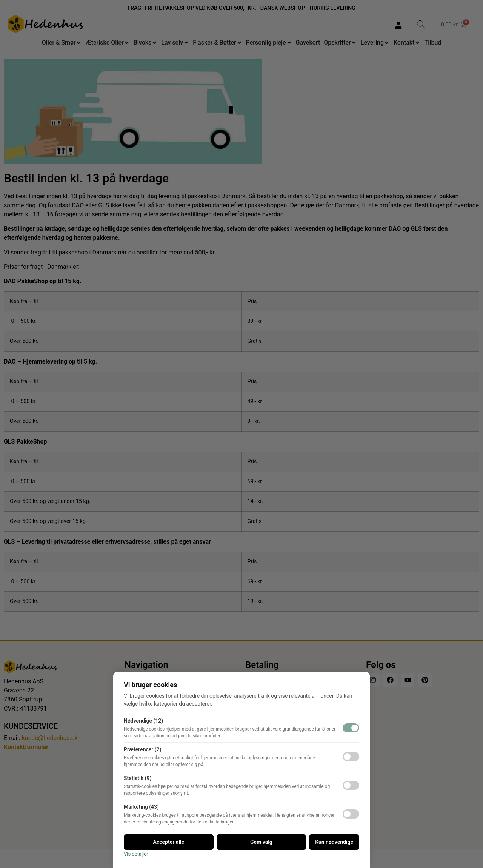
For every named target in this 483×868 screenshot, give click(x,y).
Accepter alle (169, 842)
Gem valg (261, 842)
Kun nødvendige (334, 842)
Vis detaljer (136, 854)
